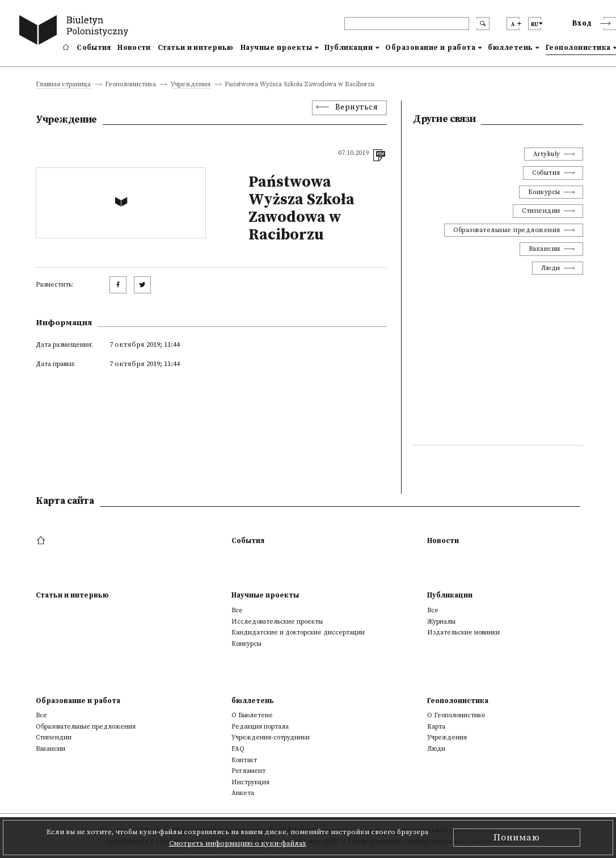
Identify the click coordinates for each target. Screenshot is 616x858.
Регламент (248, 771)
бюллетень (510, 48)
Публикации (349, 48)
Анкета (243, 793)
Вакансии (545, 249)
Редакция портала (260, 727)
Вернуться (357, 108)
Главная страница (63, 85)
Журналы (441, 622)
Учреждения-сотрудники (271, 737)
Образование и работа (430, 48)
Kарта (436, 727)
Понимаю (517, 838)
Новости (134, 48)
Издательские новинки (463, 632)
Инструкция (250, 782)
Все (237, 610)
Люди (551, 268)
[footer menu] (42, 541)
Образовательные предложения (507, 230)
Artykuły (547, 154)
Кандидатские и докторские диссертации (298, 632)
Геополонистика (458, 701)
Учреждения (191, 85)
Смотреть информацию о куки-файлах (238, 843)
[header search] (407, 24)
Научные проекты (277, 48)
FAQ (238, 749)
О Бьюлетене (252, 715)
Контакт (244, 760)
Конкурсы (544, 192)
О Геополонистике (456, 715)
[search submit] (483, 24)
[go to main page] (76, 31)
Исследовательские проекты (277, 622)
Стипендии (541, 211)
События (94, 48)
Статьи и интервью (196, 48)
